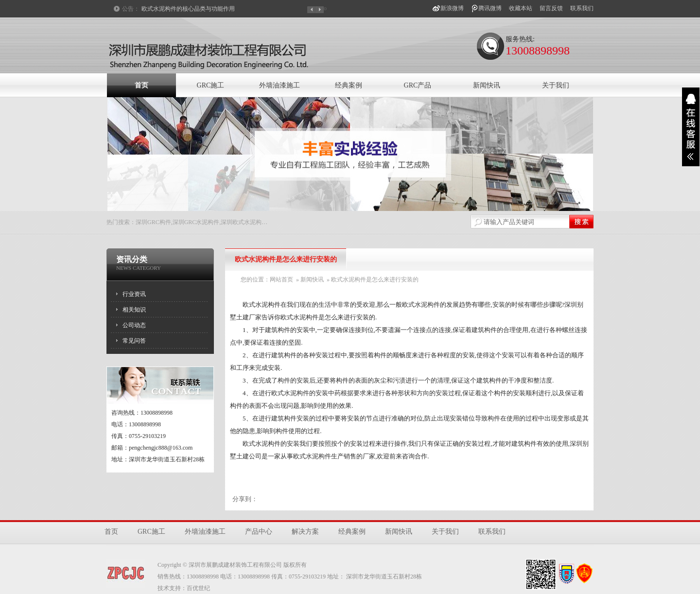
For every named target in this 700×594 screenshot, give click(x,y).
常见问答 (134, 341)
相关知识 (134, 310)
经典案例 (349, 85)
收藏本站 (521, 8)
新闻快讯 (487, 85)
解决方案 (305, 532)
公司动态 (134, 325)
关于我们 (556, 85)
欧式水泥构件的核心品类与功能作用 (188, 9)
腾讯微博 (490, 8)
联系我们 (582, 8)
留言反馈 (551, 8)
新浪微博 (452, 8)
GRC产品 (418, 85)
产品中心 (259, 532)
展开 (691, 127)
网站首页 (281, 280)
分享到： (245, 499)
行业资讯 (134, 294)
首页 (141, 85)
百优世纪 (198, 588)
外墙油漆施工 (280, 85)
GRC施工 (211, 85)
